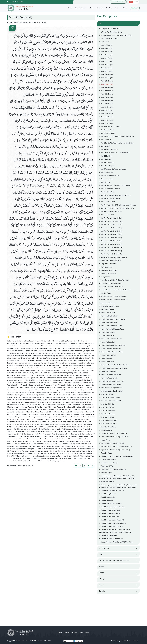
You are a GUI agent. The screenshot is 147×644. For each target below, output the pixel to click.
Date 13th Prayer (106, 84)
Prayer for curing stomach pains (112, 329)
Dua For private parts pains (110, 176)
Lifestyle (102, 579)
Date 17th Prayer (106, 97)
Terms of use (126, 641)
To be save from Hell (108, 460)
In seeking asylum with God (110, 283)
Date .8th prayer (106, 68)
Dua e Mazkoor (105, 159)
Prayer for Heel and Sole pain (111, 339)
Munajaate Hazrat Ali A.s (109, 306)
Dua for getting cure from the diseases (115, 186)
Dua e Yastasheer (106, 172)
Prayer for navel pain (108, 355)
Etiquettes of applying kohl (110, 261)
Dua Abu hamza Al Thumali (110, 127)
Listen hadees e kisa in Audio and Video (115, 290)
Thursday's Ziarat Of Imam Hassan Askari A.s (116, 456)
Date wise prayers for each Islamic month (114, 561)
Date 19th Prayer (106, 104)
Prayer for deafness (107, 332)
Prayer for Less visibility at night (112, 345)
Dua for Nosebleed (107, 202)
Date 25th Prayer (106, 124)
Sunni (136, 2)
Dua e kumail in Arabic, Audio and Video (114, 153)
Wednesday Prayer (107, 482)
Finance (102, 567)
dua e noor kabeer (107, 163)
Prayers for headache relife (110, 385)
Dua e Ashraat (105, 140)
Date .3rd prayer (106, 52)
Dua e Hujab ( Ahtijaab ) (109, 150)
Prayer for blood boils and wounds (113, 319)
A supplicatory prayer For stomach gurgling (116, 35)
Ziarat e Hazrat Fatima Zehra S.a (112, 507)
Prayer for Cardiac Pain (108, 323)
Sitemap (135, 641)
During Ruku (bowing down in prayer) (113, 257)
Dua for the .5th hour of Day (111, 231)
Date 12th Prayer (106, 81)
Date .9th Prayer (106, 71)
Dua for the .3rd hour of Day (111, 225)
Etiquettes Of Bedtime (108, 264)
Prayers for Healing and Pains (111, 388)
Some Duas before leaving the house (114, 437)
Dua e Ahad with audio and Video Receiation (116, 137)
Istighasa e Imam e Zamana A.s (111, 287)
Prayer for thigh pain (108, 372)
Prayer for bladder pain (108, 316)
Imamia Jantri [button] (79, 8)
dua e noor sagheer (107, 166)
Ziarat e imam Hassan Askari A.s (112, 520)
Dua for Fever (105, 182)
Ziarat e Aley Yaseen (107, 494)
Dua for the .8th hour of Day (111, 241)
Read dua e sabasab (107, 411)
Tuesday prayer (105, 473)
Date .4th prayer (106, 55)
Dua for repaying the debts (110, 212)
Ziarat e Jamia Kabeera (108, 536)
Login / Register (118, 2)
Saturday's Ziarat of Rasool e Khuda (113, 434)
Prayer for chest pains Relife (111, 326)
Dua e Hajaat (105, 146)
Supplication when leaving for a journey (115, 450)
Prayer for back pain (107, 313)
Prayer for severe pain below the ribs (114, 365)
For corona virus (106, 267)
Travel (101, 585)
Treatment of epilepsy (108, 463)
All (100, 23)
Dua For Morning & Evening (110, 199)
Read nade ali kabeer (108, 421)
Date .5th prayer (106, 58)
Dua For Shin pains (107, 215)
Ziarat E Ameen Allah (108, 497)
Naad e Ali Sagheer (107, 310)
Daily (101, 554)
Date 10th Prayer (106, 75)
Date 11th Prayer (106, 78)
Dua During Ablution (107, 133)
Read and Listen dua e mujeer (111, 391)
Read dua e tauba (106, 417)
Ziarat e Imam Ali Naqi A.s (109, 510)
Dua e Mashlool (106, 156)
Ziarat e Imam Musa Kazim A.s (111, 527)
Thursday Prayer (106, 453)
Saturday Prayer (106, 430)
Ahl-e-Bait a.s (104, 548)
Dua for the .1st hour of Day (110, 218)
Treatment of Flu (106, 466)
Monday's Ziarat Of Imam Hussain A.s (114, 300)
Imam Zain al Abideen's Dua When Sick (114, 280)
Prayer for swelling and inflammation (113, 368)
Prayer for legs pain (107, 342)
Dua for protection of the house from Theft (117, 208)
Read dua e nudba (107, 404)
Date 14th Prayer (106, 88)
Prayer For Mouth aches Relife (111, 352)
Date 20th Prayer (106, 107)
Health (101, 573)
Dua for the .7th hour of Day (111, 238)
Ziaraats (102, 591)
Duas (90, 8)
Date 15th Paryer (106, 91)
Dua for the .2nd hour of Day (111, 221)
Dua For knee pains (107, 192)
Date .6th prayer (106, 62)
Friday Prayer (105, 277)
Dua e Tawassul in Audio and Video (113, 169)
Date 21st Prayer (106, 110)
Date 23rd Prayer (106, 117)
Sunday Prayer (105, 440)
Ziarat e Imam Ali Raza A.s (109, 514)
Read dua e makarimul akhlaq (111, 401)
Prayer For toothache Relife (110, 375)
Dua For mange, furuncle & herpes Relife (115, 195)
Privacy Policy (115, 641)
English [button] (134, 8)
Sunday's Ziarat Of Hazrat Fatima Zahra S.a (116, 447)
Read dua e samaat (107, 414)
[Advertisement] (118, 609)
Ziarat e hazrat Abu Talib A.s (110, 504)
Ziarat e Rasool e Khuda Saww (111, 539)
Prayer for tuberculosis (108, 378)
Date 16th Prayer (106, 94)
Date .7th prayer (106, 65)
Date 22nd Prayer (106, 114)
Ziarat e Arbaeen (106, 500)
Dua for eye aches (107, 179)
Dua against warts (107, 130)
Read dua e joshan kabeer (109, 398)
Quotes (108, 8)
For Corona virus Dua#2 (108, 270)
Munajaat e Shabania (107, 303)
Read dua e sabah (106, 407)
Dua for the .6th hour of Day (111, 234)
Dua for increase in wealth (110, 189)
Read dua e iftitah (107, 394)
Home (68, 8)
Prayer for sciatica (107, 362)
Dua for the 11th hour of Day (111, 251)
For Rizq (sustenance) (108, 274)
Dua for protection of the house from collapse (118, 205)
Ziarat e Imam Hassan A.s (109, 517)
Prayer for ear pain (107, 336)
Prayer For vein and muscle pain (112, 381)
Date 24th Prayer (106, 120)
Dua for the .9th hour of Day (111, 244)
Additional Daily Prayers (109, 39)
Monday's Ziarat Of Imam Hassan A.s (113, 297)
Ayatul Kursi (104, 42)
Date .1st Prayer (106, 45)
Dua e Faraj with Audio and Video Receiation (116, 143)
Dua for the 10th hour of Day (111, 248)
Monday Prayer (105, 293)
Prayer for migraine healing (110, 349)
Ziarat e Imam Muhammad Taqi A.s (112, 523)
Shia (131, 2)
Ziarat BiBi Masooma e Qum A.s (112, 491)
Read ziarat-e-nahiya (108, 424)
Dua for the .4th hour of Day (111, 228)
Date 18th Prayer (106, 101)
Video (124, 8)
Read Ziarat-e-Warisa (108, 427)
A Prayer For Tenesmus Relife (111, 32)
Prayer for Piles (106, 359)
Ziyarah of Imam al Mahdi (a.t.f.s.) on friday (116, 542)
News (117, 8)
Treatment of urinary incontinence (112, 469)
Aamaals (99, 8)
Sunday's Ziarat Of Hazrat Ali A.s (112, 443)
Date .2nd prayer (106, 48)
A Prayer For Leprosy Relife (110, 29)
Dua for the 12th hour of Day (111, 254)
